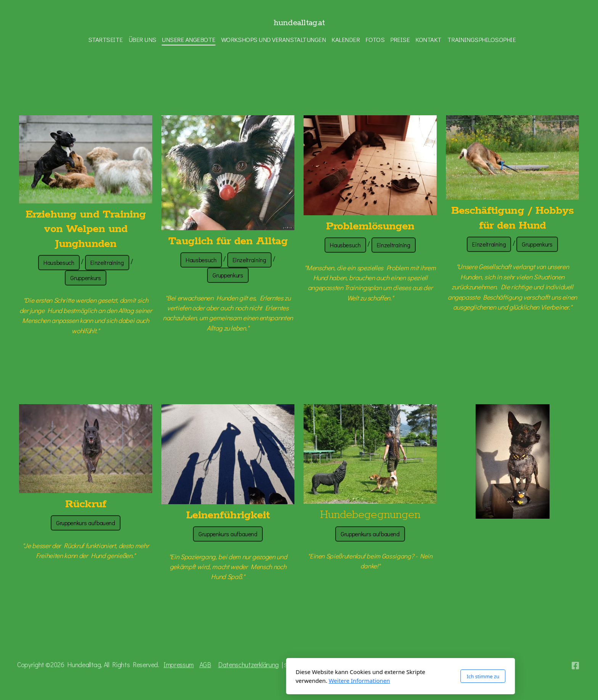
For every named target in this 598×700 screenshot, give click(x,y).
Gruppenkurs (85, 278)
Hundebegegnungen (370, 515)
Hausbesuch (59, 262)
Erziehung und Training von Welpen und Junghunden (86, 229)
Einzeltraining (107, 262)
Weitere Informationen (258, 681)
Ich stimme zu (381, 676)
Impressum (179, 665)
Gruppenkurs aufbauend (86, 523)
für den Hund (512, 226)
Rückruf (85, 504)
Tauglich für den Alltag (228, 241)
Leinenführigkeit (228, 515)
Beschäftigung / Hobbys (512, 211)
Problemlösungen (370, 226)
